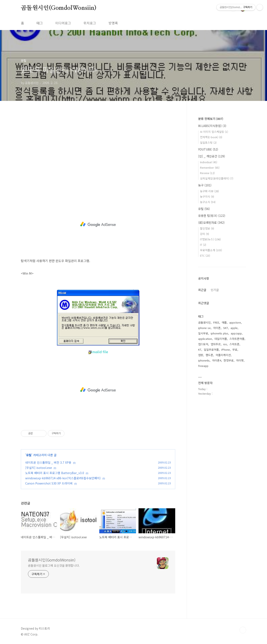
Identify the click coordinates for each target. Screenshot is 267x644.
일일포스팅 (208, 142)
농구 (205, 185)
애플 (224, 322)
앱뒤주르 (216, 344)
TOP (243, 630)
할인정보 (207, 228)
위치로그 (90, 23)
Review (207, 173)
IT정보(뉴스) (210, 239)
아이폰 (217, 328)
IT (203, 245)
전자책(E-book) (211, 137)
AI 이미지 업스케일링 (214, 132)
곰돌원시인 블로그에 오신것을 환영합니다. (54, 565)
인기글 (215, 290)
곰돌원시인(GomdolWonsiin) (59, 8)
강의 (205, 234)
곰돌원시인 (204, 322)
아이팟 (240, 360)
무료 (235, 350)
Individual (209, 162)
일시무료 (203, 333)
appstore (235, 322)
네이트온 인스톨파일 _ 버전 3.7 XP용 (48, 462)
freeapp (203, 366)
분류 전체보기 (211, 119)
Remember (210, 168)
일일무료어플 (211, 350)
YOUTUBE (208, 149)
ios (225, 344)
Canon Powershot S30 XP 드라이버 (49, 483)
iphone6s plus (219, 333)
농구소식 (208, 202)
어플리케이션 (223, 355)
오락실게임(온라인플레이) (217, 178)
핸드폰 (209, 355)
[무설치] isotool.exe (39, 468)
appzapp (236, 333)
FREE (216, 322)
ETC (205, 255)
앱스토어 (203, 344)
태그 (40, 23)
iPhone (226, 350)
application (205, 339)
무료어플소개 (211, 250)
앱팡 (201, 355)
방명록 (113, 23)
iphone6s (204, 360)
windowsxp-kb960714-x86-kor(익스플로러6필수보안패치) (63, 478)
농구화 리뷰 (209, 191)
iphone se (204, 328)
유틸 (29, 455)
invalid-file (98, 352)
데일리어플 (221, 339)
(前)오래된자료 (211, 222)
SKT (226, 328)
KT (200, 350)
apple (234, 328)
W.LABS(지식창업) (212, 126)
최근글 (202, 290)
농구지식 (207, 196)
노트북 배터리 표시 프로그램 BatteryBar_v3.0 (55, 473)
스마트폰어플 (237, 339)
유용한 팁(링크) (212, 216)
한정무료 (229, 360)
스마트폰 (234, 344)
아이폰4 (217, 360)
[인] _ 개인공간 (212, 156)
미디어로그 (63, 23)
